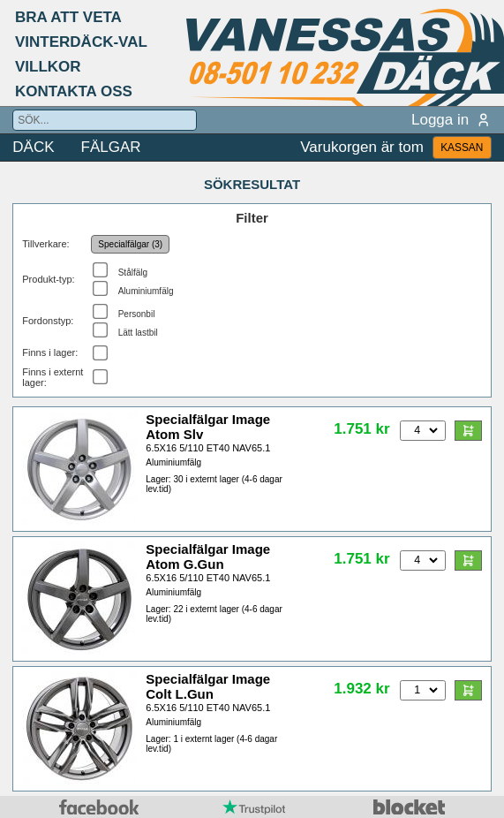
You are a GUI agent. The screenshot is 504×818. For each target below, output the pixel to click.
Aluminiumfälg (146, 291)
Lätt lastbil (138, 333)
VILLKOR (48, 67)
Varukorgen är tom (362, 147)
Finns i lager (49, 352)
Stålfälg (133, 273)
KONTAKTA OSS (74, 91)
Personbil (137, 314)
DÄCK (33, 147)
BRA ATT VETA (68, 17)
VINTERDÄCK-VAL (81, 42)
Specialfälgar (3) (130, 244)
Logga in (451, 120)
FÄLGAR (111, 147)
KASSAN (462, 148)
